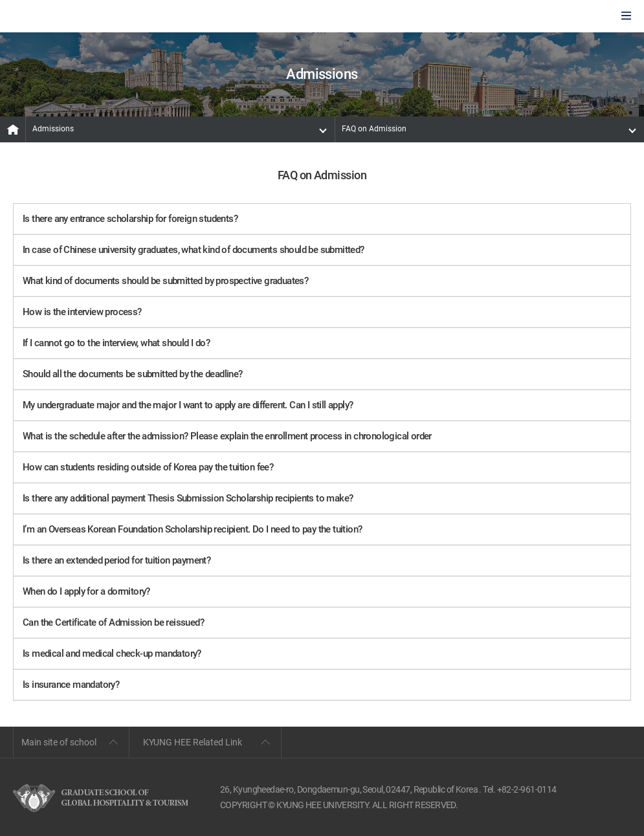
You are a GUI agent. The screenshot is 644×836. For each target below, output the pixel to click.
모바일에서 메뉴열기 (626, 16)
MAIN (13, 129)
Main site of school (59, 742)
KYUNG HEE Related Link (193, 742)
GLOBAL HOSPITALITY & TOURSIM (78, 17)
